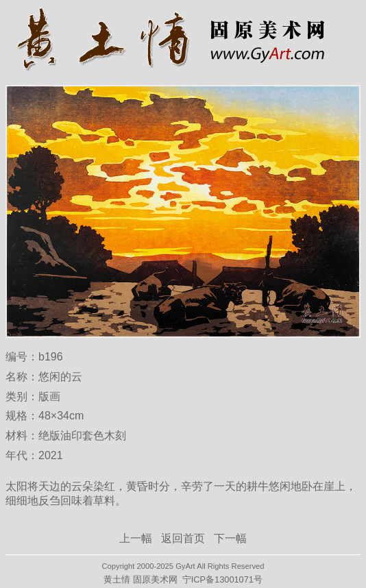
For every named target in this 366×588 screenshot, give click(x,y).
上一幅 (136, 538)
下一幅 (230, 538)
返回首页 (183, 538)
